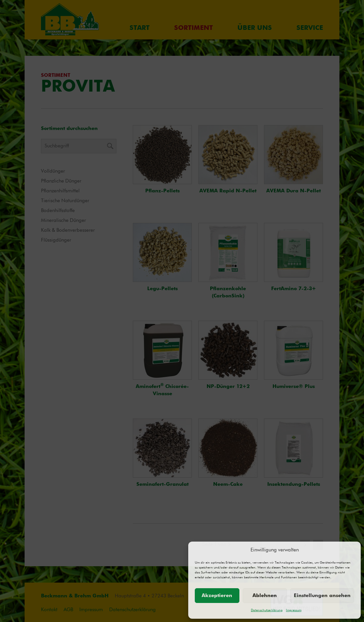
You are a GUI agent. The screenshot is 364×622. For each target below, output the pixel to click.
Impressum (294, 610)
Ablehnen (265, 596)
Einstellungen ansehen (322, 596)
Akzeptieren (217, 596)
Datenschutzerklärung (267, 610)
